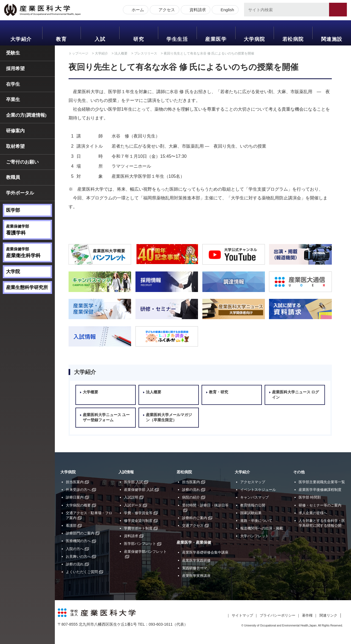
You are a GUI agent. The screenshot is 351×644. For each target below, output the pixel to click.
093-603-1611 (161, 624)
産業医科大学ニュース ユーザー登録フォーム (106, 418)
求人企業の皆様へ (313, 513)
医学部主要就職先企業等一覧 (322, 482)
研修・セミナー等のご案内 (320, 505)
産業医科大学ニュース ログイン (296, 395)
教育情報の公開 (253, 505)
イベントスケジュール (258, 490)
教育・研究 (219, 392)
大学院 (13, 272)
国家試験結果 (251, 513)
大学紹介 (21, 39)
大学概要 (90, 392)
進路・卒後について (256, 521)
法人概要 (121, 53)
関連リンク (328, 615)
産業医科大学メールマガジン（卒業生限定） (169, 418)
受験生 (13, 53)
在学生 (13, 84)
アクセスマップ (253, 482)
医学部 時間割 (310, 497)
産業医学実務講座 (196, 576)
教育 (61, 39)
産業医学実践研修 (196, 560)
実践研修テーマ (195, 568)
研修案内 (15, 131)
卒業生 (13, 100)
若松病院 (293, 39)
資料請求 (197, 10)
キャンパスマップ (254, 497)
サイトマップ (242, 615)
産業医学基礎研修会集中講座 (205, 552)
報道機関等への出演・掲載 (262, 528)
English (226, 10)
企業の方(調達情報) (26, 115)
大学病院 (254, 39)
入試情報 (126, 472)
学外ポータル (20, 193)
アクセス (166, 10)
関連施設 (332, 39)
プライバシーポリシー (278, 615)
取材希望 (15, 146)
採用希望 (15, 69)
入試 (100, 39)
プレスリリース (146, 53)
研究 (139, 39)
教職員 (13, 177)
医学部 (13, 210)
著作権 (307, 615)
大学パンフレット (254, 536)
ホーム (137, 10)
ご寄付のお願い (22, 162)
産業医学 (216, 39)
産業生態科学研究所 (27, 287)
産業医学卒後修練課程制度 (320, 490)
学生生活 (177, 39)
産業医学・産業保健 (194, 543)
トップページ (78, 53)
